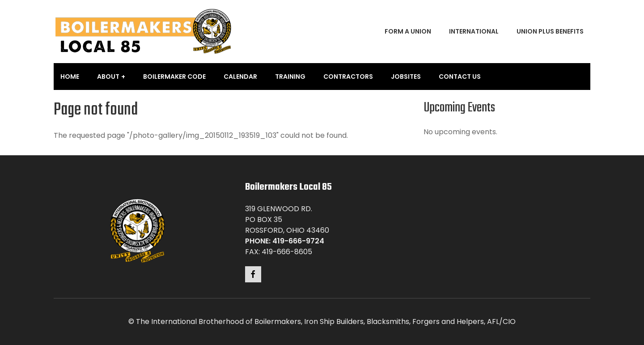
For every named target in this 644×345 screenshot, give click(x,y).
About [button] (108, 77)
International (474, 31)
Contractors (348, 77)
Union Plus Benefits (550, 31)
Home (70, 77)
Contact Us (460, 77)
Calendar (240, 77)
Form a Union (408, 31)
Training (290, 77)
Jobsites (406, 77)
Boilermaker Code (174, 77)
